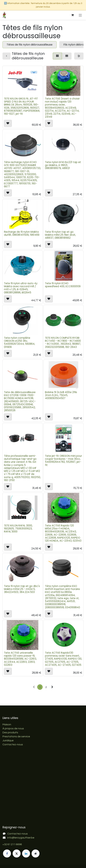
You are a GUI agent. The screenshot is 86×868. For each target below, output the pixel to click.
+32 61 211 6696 (12, 844)
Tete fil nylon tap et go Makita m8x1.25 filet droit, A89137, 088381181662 (60, 235)
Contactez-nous (13, 744)
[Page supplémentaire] (36, 853)
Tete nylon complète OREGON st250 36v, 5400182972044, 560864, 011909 (20, 342)
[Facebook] (7, 853)
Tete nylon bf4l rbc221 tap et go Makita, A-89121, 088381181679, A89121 (63, 165)
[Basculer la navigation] (80, 15)
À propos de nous (13, 728)
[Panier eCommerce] (73, 15)
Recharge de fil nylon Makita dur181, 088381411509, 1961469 (22, 233)
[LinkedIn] (26, 853)
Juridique (8, 740)
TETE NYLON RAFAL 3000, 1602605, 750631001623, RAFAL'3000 (18, 529)
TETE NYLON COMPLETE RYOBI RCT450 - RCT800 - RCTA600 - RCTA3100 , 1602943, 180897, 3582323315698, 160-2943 (63, 342)
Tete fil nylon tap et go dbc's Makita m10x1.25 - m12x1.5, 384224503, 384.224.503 (22, 589)
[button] (8, 123)
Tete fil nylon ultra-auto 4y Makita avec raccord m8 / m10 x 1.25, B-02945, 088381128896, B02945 (21, 288)
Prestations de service (16, 736)
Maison (7, 724)
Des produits (10, 732)
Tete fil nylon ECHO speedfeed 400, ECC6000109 (63, 285)
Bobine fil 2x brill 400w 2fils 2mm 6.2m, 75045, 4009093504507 (61, 395)
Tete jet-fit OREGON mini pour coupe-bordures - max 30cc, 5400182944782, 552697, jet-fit (63, 460)
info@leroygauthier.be (21, 838)
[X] (17, 853)
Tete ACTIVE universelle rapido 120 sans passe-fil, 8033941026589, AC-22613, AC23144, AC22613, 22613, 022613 (20, 659)
